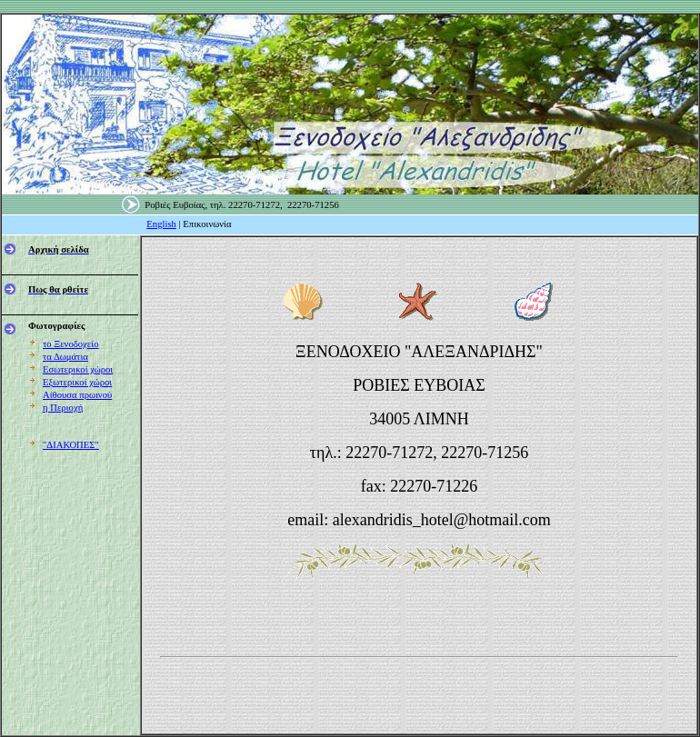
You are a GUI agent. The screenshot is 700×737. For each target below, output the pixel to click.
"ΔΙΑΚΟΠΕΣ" (71, 445)
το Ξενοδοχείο (71, 344)
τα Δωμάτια (65, 357)
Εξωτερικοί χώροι (77, 382)
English (161, 224)
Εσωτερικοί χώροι (78, 369)
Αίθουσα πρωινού (77, 395)
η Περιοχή (63, 408)
